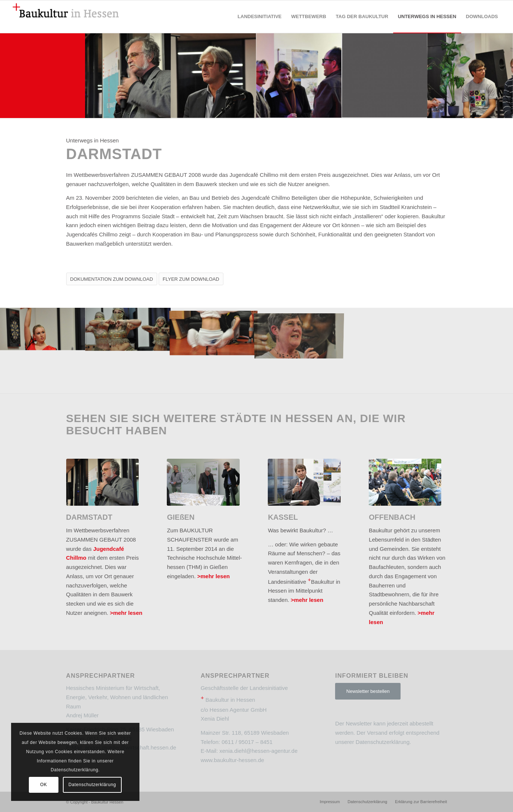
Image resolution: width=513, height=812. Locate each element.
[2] (102, 482)
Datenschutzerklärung (382, 742)
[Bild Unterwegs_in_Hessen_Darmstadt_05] (299, 75)
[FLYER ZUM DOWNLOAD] (191, 279)
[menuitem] (259, 17)
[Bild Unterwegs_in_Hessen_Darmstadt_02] (214, 75)
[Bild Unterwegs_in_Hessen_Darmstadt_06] (128, 75)
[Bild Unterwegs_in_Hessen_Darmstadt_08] (128, 329)
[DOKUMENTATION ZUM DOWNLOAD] (112, 279)
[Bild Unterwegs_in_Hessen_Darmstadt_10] (43, 329)
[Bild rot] (43, 75)
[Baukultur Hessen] (66, 17)
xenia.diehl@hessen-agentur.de (258, 751)
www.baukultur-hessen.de (232, 760)
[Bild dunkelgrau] (385, 75)
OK (44, 785)
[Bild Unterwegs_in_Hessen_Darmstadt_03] (470, 75)
